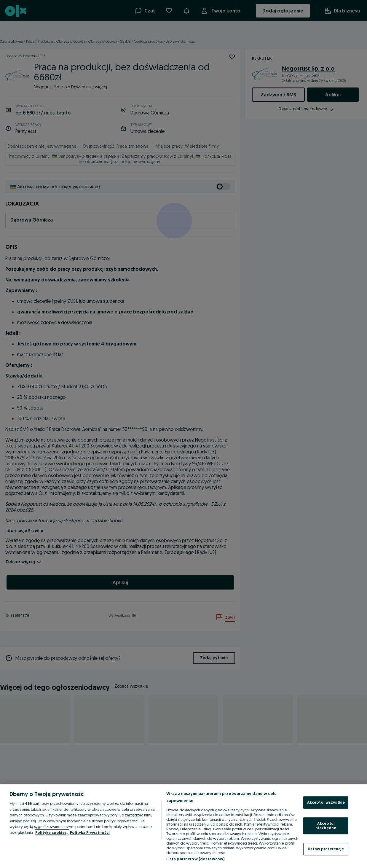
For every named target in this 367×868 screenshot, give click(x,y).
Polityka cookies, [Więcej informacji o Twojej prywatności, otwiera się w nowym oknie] (52, 832)
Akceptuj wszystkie (326, 802)
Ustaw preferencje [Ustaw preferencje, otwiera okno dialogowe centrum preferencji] (326, 849)
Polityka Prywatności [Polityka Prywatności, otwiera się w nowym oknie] (90, 832)
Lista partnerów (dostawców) (196, 859)
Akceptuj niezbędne (326, 826)
